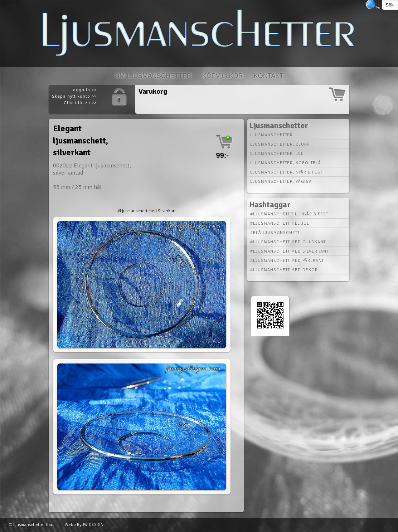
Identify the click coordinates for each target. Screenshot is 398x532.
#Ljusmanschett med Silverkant (147, 211)
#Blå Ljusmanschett (275, 233)
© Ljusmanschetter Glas (31, 525)
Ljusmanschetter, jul (277, 154)
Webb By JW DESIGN (84, 525)
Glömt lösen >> (80, 103)
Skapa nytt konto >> (74, 96)
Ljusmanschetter (271, 135)
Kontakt (269, 76)
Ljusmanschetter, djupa (280, 144)
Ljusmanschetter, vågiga (281, 182)
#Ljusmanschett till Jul (280, 223)
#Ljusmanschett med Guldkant (288, 242)
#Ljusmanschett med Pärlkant (287, 261)
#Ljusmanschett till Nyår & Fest (289, 214)
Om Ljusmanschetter (153, 76)
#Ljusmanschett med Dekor (284, 270)
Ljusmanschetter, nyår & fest (286, 172)
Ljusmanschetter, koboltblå (286, 163)
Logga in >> (84, 90)
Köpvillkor (223, 76)
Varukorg (153, 91)
